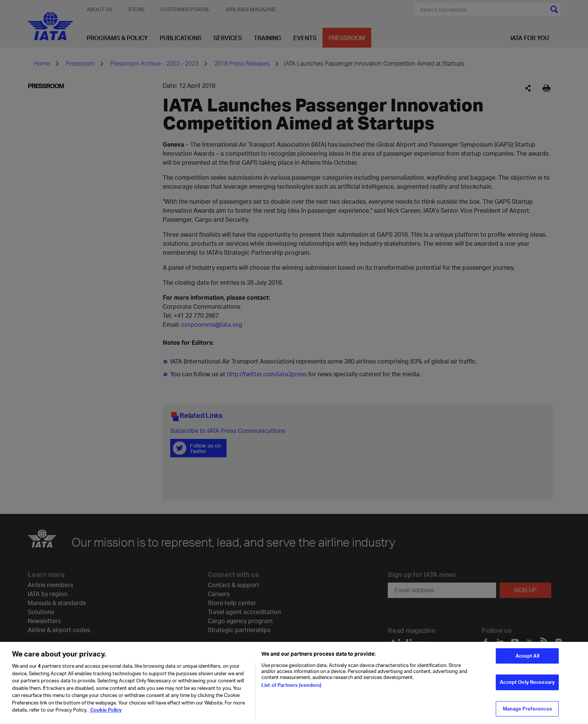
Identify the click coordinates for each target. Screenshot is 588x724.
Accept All (527, 659)
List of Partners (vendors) (291, 689)
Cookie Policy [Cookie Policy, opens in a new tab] (105, 713)
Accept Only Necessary (527, 686)
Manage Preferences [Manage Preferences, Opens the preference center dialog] (527, 712)
